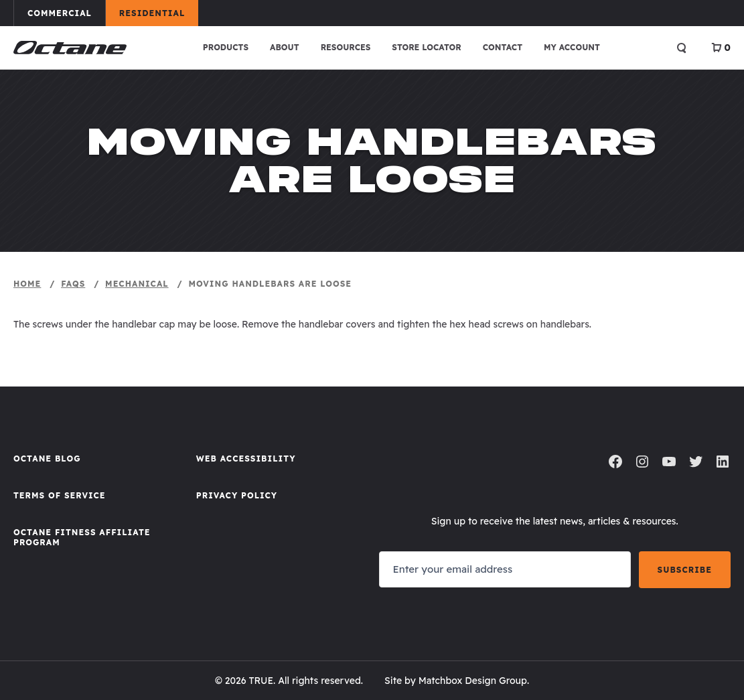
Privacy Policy (237, 495)
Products (226, 47)
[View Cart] (721, 48)
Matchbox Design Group (473, 681)
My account (572, 47)
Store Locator (426, 47)
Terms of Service (60, 495)
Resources (346, 47)
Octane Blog (47, 459)
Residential (158, 13)
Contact (503, 47)
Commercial (66, 13)
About (285, 47)
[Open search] (682, 48)
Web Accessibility (246, 459)
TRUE (261, 681)
